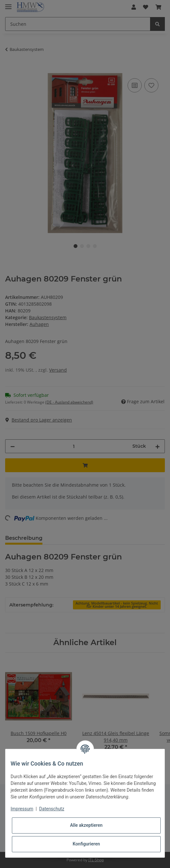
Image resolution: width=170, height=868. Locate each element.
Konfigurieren (86, 844)
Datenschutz (52, 809)
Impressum (22, 809)
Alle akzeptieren (86, 825)
